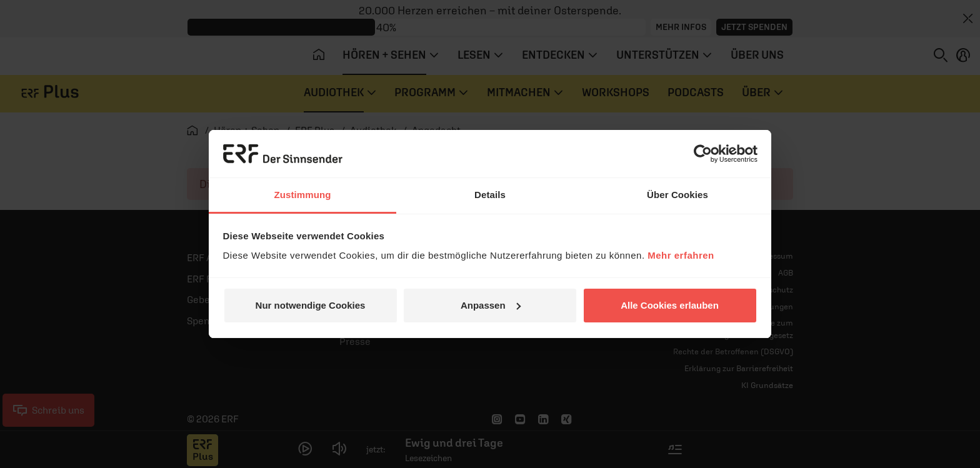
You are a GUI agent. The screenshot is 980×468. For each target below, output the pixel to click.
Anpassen (491, 305)
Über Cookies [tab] (677, 195)
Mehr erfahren (681, 255)
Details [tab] (490, 195)
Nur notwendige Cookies (311, 305)
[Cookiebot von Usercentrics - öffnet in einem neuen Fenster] (703, 154)
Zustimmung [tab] (303, 195)
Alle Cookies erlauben (670, 305)
